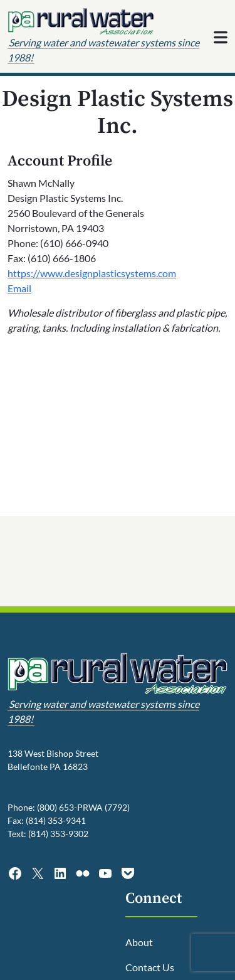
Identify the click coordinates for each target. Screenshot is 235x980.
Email (19, 288)
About (139, 942)
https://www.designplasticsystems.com (92, 273)
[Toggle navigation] (221, 38)
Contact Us (150, 967)
